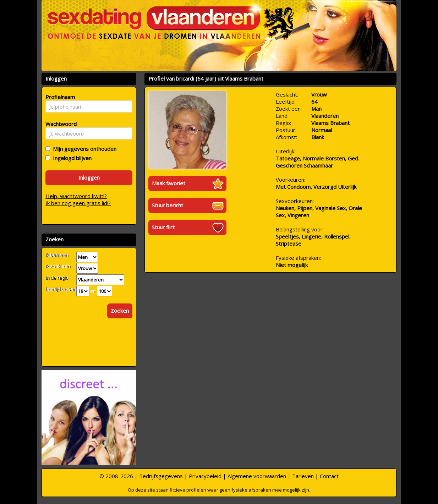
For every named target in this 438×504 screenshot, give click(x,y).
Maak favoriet (169, 183)
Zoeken (120, 311)
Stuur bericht (168, 205)
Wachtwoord (59, 124)
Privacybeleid (205, 476)
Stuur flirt (163, 227)
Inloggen (89, 177)
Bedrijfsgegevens (161, 476)
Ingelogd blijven (71, 158)
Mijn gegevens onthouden (83, 149)
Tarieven (303, 476)
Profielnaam (59, 97)
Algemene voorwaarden (257, 476)
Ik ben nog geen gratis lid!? (78, 203)
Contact (329, 476)
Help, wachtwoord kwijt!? (76, 196)
